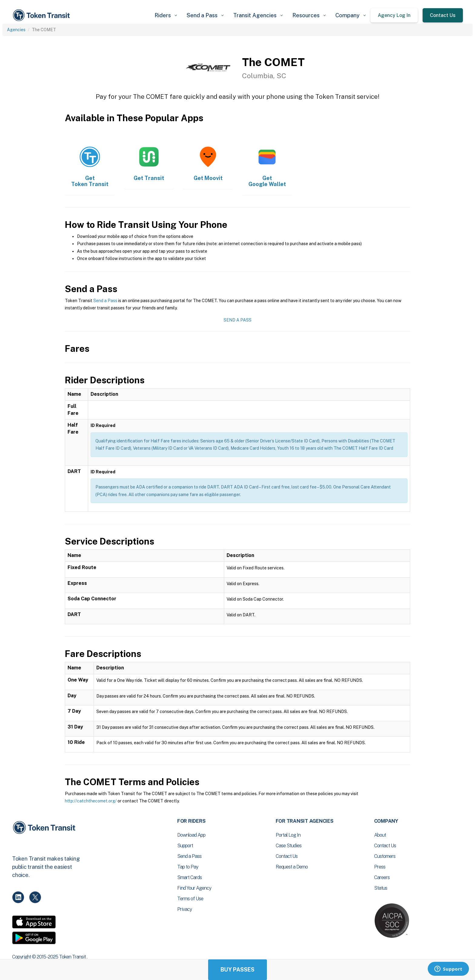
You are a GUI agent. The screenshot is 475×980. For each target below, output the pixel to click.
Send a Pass (105, 301)
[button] (166, 15)
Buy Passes (237, 970)
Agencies (16, 30)
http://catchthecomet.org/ (91, 801)
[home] (42, 15)
